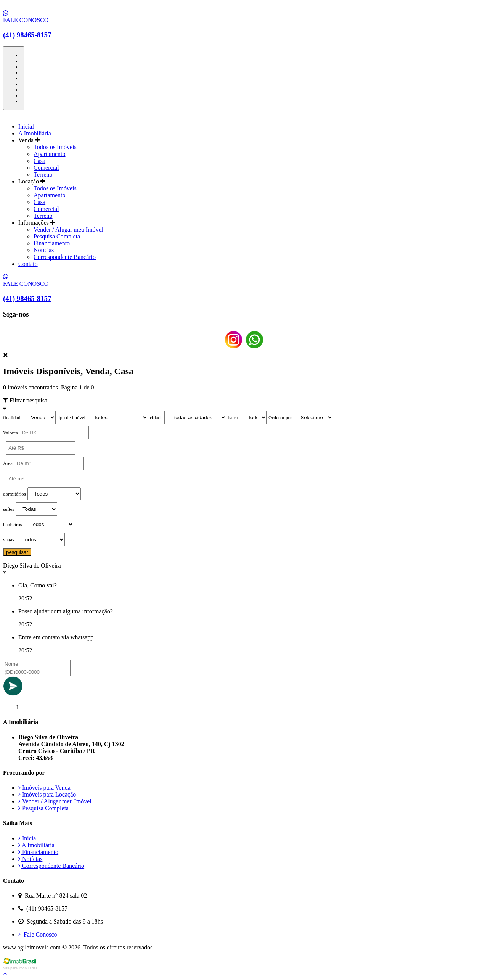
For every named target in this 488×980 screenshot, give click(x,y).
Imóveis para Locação (47, 794)
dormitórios (14, 494)
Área (8, 463)
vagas (9, 540)
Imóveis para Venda (44, 788)
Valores (10, 433)
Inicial (26, 126)
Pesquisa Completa (57, 236)
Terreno (43, 175)
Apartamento (50, 154)
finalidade (13, 418)
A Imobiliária (35, 133)
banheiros (13, 525)
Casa (39, 161)
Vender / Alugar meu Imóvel (68, 229)
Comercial (46, 168)
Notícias (44, 250)
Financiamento (52, 243)
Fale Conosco (38, 934)
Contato (28, 264)
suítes (9, 509)
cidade (156, 418)
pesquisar (17, 552)
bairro (234, 418)
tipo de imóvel (71, 418)
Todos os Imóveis (55, 147)
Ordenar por (280, 418)
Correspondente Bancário (65, 257)
